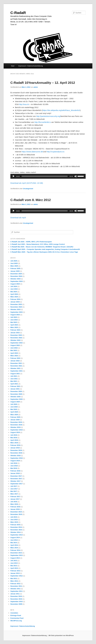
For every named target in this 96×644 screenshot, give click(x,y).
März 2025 (14, 266)
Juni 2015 (14, 520)
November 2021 (16, 366)
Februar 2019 (15, 445)
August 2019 (15, 432)
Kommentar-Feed (17, 618)
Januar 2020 (15, 420)
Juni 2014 (14, 540)
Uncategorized (28, 189)
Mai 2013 (14, 566)
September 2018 (16, 458)
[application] (48, 176)
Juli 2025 (14, 261)
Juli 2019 (14, 435)
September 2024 (16, 281)
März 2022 (14, 356)
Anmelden (14, 613)
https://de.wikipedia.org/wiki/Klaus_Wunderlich (61, 110)
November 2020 (16, 394)
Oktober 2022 (15, 340)
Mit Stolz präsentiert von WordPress (61, 636)
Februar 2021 (15, 386)
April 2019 (14, 440)
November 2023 (16, 307)
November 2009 (16, 604)
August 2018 (15, 461)
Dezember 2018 (16, 450)
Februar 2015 (15, 525)
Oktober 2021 (15, 368)
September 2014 (16, 535)
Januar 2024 (15, 302)
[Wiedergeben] (14, 176)
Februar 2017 (15, 497)
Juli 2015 (14, 517)
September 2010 (16, 602)
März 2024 (14, 297)
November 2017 (16, 479)
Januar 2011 (15, 594)
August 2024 (15, 284)
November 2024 (16, 276)
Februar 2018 (15, 471)
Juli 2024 (14, 286)
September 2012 (16, 576)
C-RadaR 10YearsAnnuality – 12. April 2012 (43, 83)
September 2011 (16, 591)
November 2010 (16, 599)
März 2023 (14, 327)
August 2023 (15, 315)
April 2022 (14, 353)
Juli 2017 (14, 486)
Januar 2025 (15, 271)
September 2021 (16, 371)
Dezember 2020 (16, 391)
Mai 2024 (14, 292)
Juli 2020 (14, 404)
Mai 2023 (14, 322)
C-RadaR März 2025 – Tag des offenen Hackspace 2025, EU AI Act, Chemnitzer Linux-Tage (44, 252)
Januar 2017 (15, 499)
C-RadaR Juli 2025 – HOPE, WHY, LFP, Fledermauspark (31, 242)
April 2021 (14, 384)
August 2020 (15, 402)
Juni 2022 (14, 348)
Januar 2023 (15, 333)
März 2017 (14, 494)
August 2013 (15, 558)
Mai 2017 (14, 491)
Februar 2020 (15, 417)
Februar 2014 (15, 550)
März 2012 (14, 581)
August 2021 (15, 374)
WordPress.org (16, 621)
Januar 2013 (15, 573)
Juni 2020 (14, 407)
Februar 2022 (15, 358)
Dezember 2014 (16, 527)
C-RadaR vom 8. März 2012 (31, 200)
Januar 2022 (15, 361)
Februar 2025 (15, 268)
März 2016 (14, 504)
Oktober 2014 (15, 532)
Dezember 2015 (16, 512)
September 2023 (16, 312)
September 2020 (16, 399)
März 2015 (14, 522)
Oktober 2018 (15, 456)
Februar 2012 (15, 584)
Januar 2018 (15, 473)
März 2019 (14, 443)
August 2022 (15, 345)
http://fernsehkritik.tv (43, 122)
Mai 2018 (14, 468)
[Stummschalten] (76, 176)
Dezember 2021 (16, 363)
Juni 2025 (14, 263)
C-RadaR (18, 13)
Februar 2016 (15, 507)
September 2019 (16, 430)
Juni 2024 (14, 289)
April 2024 (14, 294)
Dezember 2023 (16, 304)
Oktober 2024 (15, 279)
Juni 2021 (14, 379)
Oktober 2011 (15, 589)
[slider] (45, 176)
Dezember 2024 (16, 274)
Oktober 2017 (15, 481)
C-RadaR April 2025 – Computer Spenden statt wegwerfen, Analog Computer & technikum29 (45, 249)
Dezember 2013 (16, 553)
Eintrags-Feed (16, 615)
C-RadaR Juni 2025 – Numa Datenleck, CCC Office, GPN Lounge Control (38, 244)
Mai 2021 (14, 381)
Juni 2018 (14, 466)
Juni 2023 (14, 320)
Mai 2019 (14, 438)
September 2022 (16, 343)
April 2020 (14, 412)
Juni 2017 (14, 489)
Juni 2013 (14, 563)
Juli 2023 (14, 317)
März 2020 (14, 415)
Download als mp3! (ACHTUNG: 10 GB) (27, 183)
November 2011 (16, 586)
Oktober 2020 (15, 397)
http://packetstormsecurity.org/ (49, 116)
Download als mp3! (18, 218)
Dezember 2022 (16, 335)
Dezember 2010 (16, 596)
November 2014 (16, 530)
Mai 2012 (14, 578)
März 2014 (14, 548)
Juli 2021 (14, 376)
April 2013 (14, 568)
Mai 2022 (14, 350)
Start (13, 66)
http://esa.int (24, 104)
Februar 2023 (15, 330)
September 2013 (16, 555)
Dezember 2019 (16, 422)
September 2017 (16, 484)
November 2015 (16, 514)
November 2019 (16, 425)
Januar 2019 (15, 448)
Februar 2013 (15, 571)
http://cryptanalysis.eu (56, 152)
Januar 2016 (15, 509)
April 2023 (14, 325)
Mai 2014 (14, 543)
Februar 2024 (15, 299)
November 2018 (16, 453)
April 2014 (14, 545)
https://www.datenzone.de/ (32, 152)
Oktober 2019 (15, 427)
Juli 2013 (14, 561)
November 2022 (16, 338)
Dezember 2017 (16, 476)
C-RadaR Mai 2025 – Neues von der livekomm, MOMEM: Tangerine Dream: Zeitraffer (42, 247)
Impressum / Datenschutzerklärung (30, 66)
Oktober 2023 (15, 309)
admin (36, 87)
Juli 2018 (14, 463)
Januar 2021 (15, 389)
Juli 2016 (14, 502)
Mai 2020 (14, 409)
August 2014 (15, 537)
